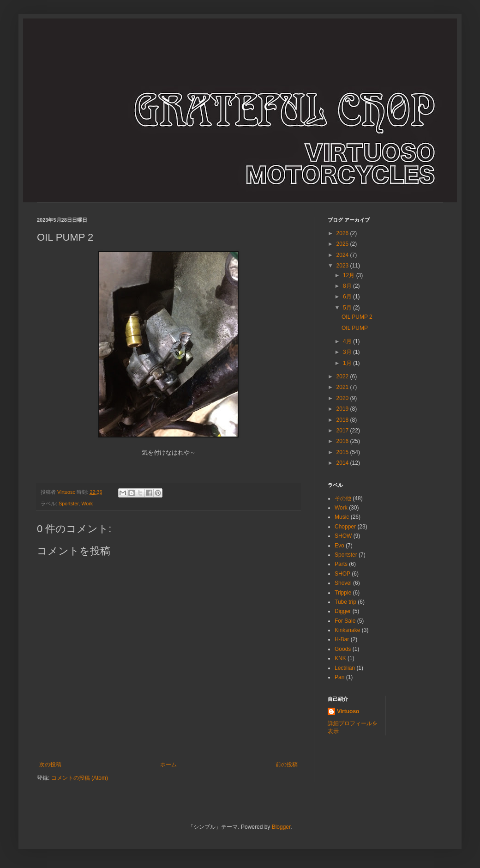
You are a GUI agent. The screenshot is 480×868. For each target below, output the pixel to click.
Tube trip (345, 602)
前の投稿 (287, 765)
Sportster (69, 504)
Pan (339, 677)
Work (87, 504)
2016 (343, 441)
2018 (343, 420)
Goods (343, 649)
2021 (343, 387)
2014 (343, 463)
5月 (348, 308)
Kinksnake (347, 630)
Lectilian (345, 668)
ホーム (168, 765)
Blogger (281, 827)
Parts (341, 564)
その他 (343, 498)
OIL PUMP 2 (357, 317)
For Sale (345, 621)
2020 (343, 398)
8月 (348, 286)
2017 (343, 431)
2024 (343, 255)
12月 (350, 275)
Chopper (345, 527)
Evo (339, 546)
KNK (340, 658)
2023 (343, 266)
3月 (348, 352)
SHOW (343, 536)
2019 (343, 409)
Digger (343, 611)
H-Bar (342, 639)
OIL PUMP (355, 328)
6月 (348, 297)
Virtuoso (348, 711)
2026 (343, 233)
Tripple (343, 593)
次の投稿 (50, 765)
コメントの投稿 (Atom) (80, 778)
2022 (343, 376)
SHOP (342, 574)
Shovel (343, 583)
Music (342, 517)
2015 (343, 452)
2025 (343, 244)
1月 (348, 363)
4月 (348, 341)
